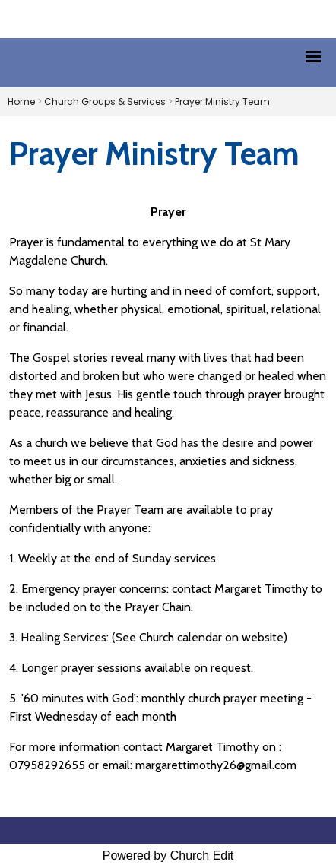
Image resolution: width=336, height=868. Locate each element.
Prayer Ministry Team (222, 101)
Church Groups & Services (105, 101)
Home (21, 101)
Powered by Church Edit (168, 855)
